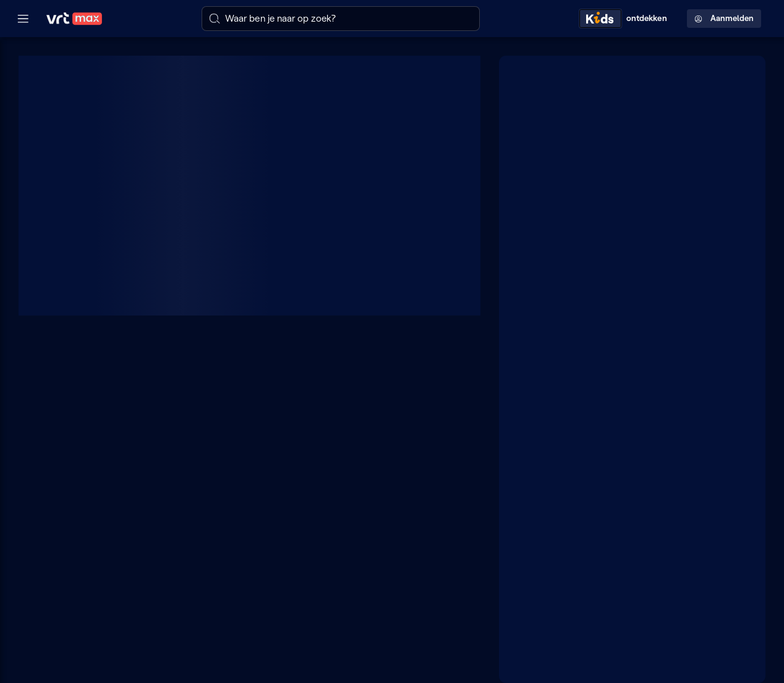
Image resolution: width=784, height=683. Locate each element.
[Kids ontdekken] (626, 18)
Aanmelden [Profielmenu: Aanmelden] (724, 18)
